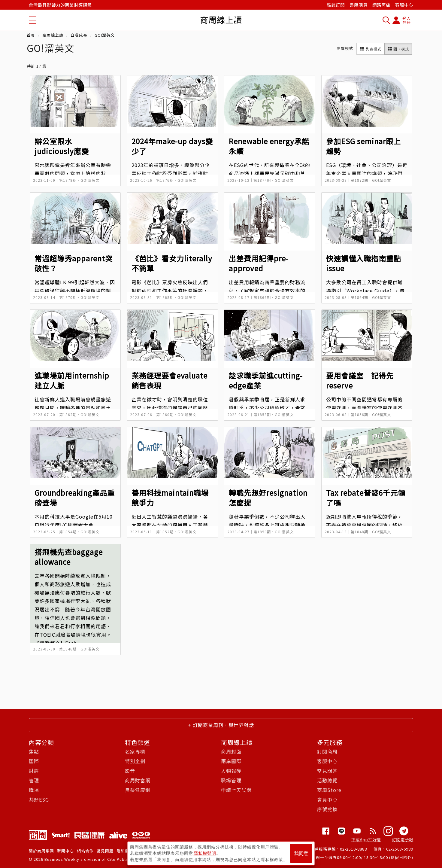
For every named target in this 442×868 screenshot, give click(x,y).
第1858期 (262, 414)
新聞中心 (65, 851)
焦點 (34, 751)
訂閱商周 (327, 751)
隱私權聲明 (205, 853)
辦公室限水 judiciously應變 (62, 146)
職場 (34, 790)
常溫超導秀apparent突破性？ (74, 263)
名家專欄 (135, 751)
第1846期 (68, 649)
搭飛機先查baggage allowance (69, 557)
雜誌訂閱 (336, 5)
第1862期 (68, 414)
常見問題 (105, 851)
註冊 (407, 22)
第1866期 (262, 297)
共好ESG (39, 799)
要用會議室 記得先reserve (360, 380)
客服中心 (404, 5)
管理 (34, 780)
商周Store (329, 790)
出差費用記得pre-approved (259, 263)
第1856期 (359, 414)
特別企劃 (135, 761)
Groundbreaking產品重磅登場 (75, 497)
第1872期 (359, 180)
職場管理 (231, 780)
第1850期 (262, 532)
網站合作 (85, 851)
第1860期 (165, 414)
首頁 (31, 35)
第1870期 (68, 297)
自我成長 (79, 35)
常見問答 (327, 771)
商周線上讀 (53, 35)
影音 (130, 771)
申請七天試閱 (236, 790)
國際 (34, 761)
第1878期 (68, 180)
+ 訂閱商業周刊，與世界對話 (221, 725)
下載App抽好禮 (366, 839)
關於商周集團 (41, 851)
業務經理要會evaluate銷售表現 (170, 380)
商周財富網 (138, 780)
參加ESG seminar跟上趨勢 (363, 146)
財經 (34, 771)
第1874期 (262, 180)
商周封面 (231, 751)
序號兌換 (327, 809)
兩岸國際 (231, 761)
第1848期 (359, 532)
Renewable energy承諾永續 (269, 146)
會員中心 (327, 799)
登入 (407, 18)
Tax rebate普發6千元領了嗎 (366, 497)
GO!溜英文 (105, 35)
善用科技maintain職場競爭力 (170, 497)
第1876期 (165, 180)
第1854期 (68, 532)
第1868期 (165, 297)
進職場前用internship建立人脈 (72, 380)
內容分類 (41, 742)
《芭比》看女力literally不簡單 (172, 263)
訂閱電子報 (403, 839)
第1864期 (359, 297)
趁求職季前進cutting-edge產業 (266, 380)
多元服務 (330, 742)
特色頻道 (138, 742)
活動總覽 (327, 780)
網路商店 (381, 5)
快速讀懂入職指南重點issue (364, 263)
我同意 (301, 853)
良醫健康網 (138, 790)
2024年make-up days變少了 (172, 146)
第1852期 (165, 532)
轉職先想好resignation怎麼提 (268, 497)
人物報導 (231, 771)
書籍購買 (359, 5)
